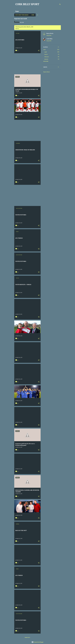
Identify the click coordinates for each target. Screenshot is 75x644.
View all (17, 29)
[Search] (60, 4)
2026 (44, 50)
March (46, 54)
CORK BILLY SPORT (27, 4)
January (46, 59)
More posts (27, 637)
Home (33, 15)
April (46, 52)
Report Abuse (47, 72)
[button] (39, 51)
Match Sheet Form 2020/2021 (22, 15)
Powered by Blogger (38, 642)
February (47, 57)
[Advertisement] (27, 64)
